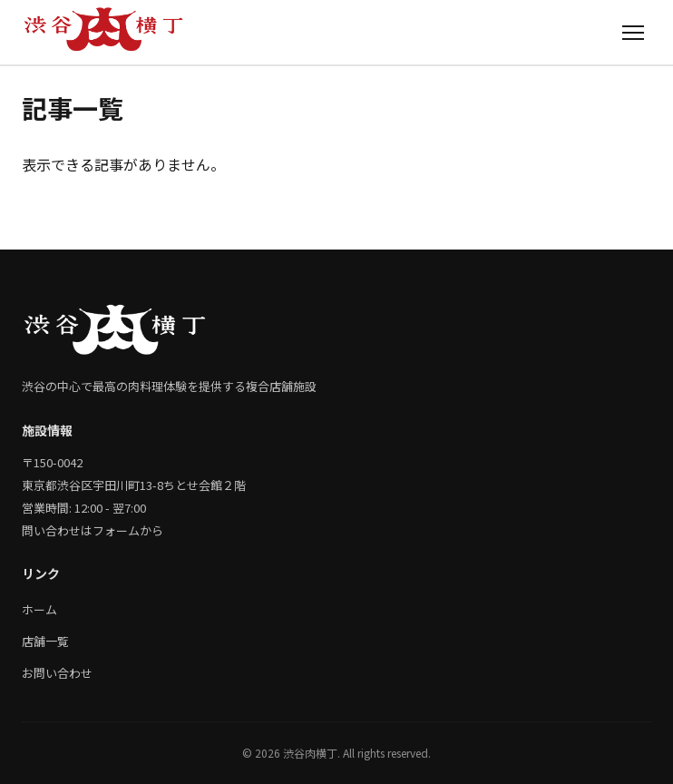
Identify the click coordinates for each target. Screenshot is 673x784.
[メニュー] (633, 32)
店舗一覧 (45, 641)
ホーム (39, 609)
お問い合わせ (57, 673)
